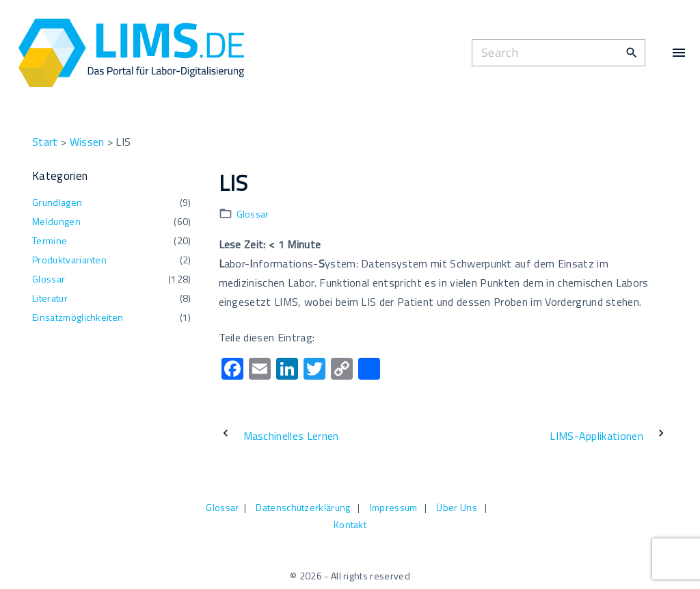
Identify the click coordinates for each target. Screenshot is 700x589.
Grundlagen (57, 202)
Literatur (50, 298)
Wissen (87, 142)
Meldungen (56, 221)
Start (45, 142)
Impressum (394, 507)
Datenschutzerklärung (303, 507)
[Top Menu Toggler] (679, 53)
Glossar (253, 214)
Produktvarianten (69, 260)
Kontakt (350, 524)
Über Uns (457, 507)
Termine (50, 240)
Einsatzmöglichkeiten (78, 317)
